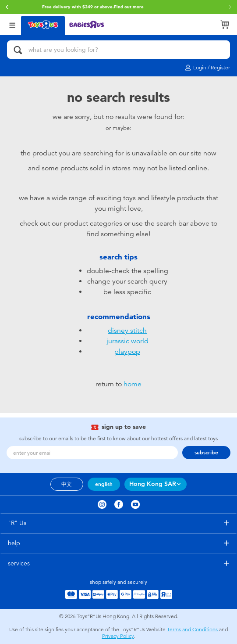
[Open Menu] (12, 24)
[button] (230, 7)
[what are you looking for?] (118, 50)
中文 (67, 484)
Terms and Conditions (192, 630)
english (104, 484)
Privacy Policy (118, 636)
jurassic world (127, 341)
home (133, 384)
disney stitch (127, 331)
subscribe (206, 453)
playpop (127, 352)
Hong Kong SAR (153, 484)
